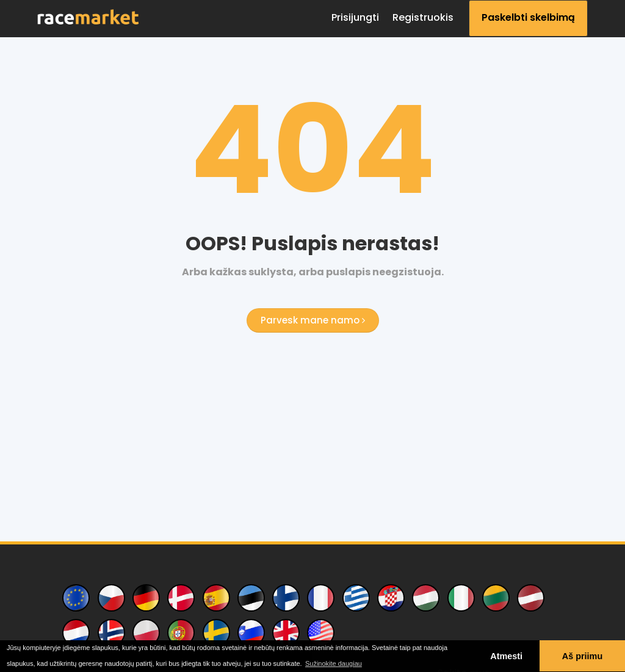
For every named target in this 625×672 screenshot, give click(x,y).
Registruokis (423, 17)
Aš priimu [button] (582, 656)
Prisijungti (355, 17)
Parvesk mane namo (313, 320)
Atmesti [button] (506, 656)
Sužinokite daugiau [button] (334, 663)
